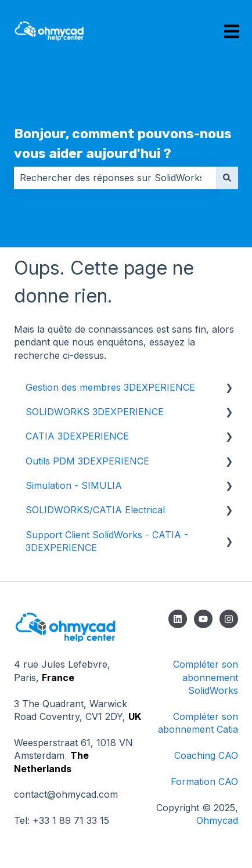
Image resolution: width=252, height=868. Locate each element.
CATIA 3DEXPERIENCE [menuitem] (77, 436)
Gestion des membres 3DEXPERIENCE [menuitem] (110, 387)
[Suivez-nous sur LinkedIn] (178, 619)
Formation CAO (204, 781)
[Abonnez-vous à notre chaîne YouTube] (203, 619)
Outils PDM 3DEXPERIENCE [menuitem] (87, 461)
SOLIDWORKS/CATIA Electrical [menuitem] (95, 510)
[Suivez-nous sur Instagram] (229, 619)
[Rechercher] (227, 178)
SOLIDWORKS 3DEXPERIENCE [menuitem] (95, 412)
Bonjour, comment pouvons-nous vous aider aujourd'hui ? (123, 144)
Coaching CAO (206, 755)
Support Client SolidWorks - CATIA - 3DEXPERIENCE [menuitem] (107, 541)
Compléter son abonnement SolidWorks (206, 677)
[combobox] (115, 178)
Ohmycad (217, 820)
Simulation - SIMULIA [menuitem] (74, 485)
